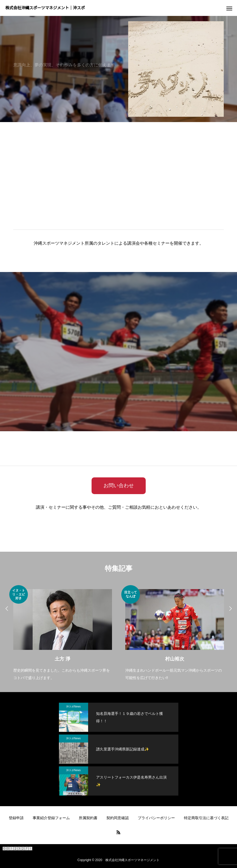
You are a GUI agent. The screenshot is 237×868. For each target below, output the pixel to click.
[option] (63, 633)
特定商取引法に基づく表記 (206, 818)
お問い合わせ (119, 485)
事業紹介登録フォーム (51, 818)
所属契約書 (88, 818)
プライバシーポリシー (156, 818)
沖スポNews (73, 707)
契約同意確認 (118, 818)
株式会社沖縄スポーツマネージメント (132, 860)
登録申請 (16, 818)
